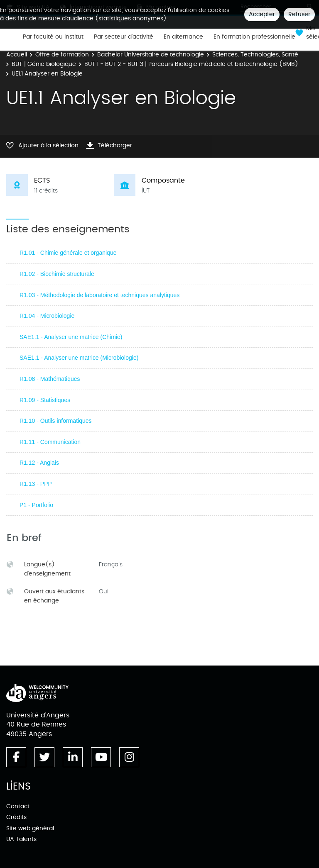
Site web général (30, 828)
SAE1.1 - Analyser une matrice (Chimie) (71, 337)
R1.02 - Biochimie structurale (57, 274)
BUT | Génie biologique (44, 64)
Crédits (16, 817)
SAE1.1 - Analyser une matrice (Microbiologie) (79, 358)
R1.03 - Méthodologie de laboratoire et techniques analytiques (99, 295)
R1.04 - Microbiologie (47, 316)
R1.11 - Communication (50, 442)
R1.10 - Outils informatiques (56, 421)
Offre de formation (62, 55)
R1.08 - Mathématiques (50, 379)
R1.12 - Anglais (39, 463)
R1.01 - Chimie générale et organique (68, 253)
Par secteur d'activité (124, 37)
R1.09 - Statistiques (45, 400)
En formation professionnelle (254, 37)
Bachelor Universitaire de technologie (151, 55)
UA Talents (21, 839)
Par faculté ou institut (53, 37)
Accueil (17, 55)
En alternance (183, 37)
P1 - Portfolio (36, 505)
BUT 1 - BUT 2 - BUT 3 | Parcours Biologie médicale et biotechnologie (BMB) (191, 64)
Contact (18, 806)
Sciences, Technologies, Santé (255, 55)
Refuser (299, 14)
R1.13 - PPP (36, 484)
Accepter (262, 14)
